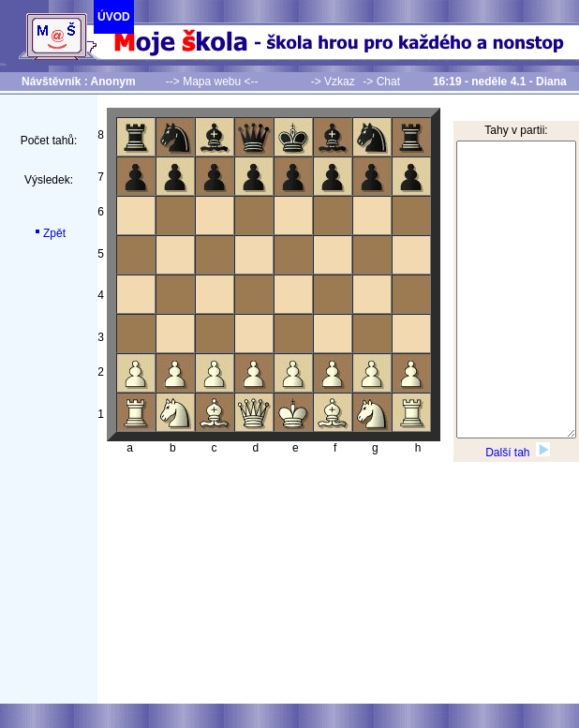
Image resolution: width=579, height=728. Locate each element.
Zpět (49, 233)
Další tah (518, 453)
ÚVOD (114, 17)
